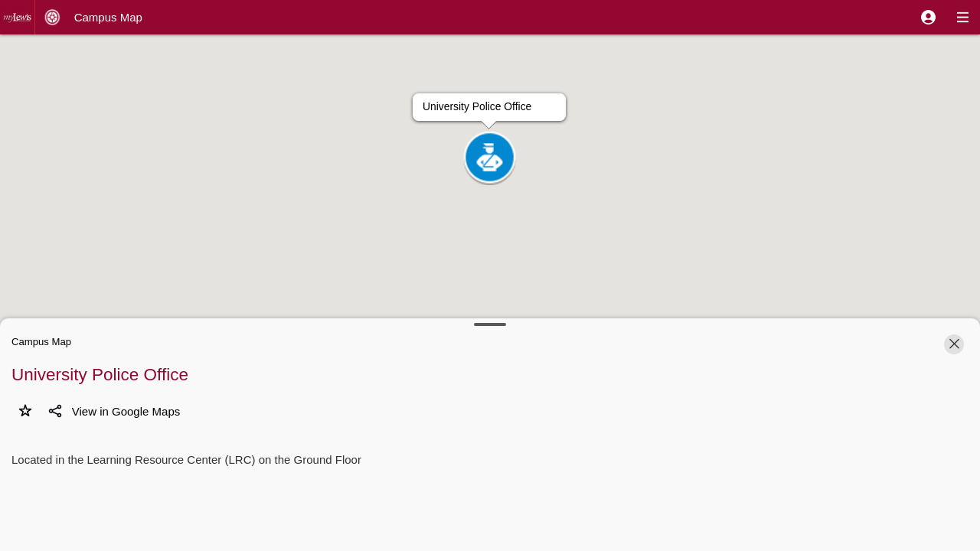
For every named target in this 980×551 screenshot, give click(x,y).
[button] (928, 17)
